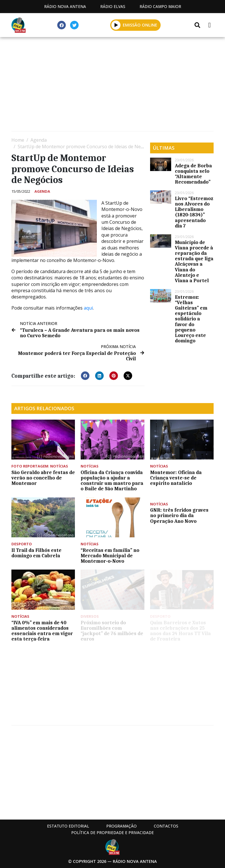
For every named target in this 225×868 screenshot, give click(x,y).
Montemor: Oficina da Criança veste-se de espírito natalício (176, 478)
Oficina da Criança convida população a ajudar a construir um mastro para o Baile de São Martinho (112, 481)
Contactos (166, 826)
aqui (88, 308)
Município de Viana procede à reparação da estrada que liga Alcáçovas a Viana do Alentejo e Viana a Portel (194, 261)
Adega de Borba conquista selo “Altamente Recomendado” (193, 174)
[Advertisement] (113, 86)
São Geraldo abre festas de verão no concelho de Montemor (43, 478)
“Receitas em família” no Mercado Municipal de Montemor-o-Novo (110, 556)
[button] (85, 376)
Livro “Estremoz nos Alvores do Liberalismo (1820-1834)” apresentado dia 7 (194, 212)
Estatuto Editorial (68, 826)
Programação (121, 826)
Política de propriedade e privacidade (113, 833)
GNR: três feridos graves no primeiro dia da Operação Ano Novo (179, 515)
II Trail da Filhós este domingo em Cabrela (36, 553)
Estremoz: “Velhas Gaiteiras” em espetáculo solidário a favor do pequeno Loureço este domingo (191, 319)
